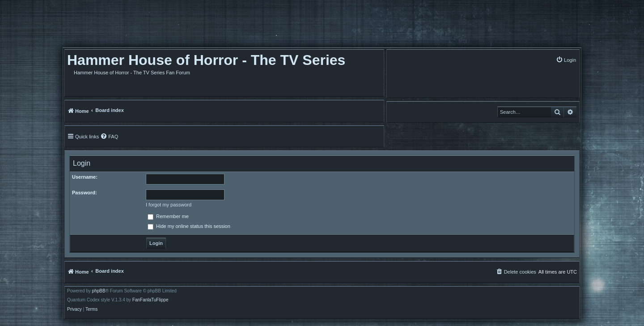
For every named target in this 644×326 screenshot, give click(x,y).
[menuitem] (566, 60)
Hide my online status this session (189, 226)
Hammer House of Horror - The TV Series (206, 60)
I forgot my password (169, 205)
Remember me (168, 216)
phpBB (99, 291)
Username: (85, 177)
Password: (85, 193)
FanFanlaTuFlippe (150, 300)
